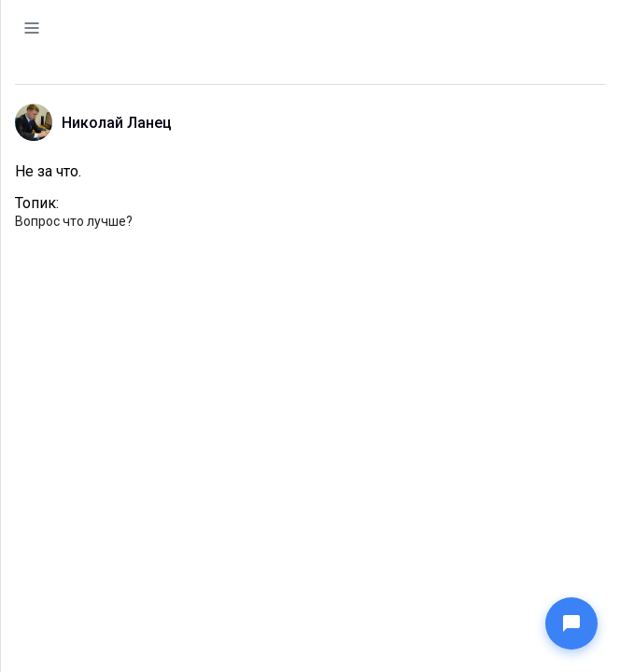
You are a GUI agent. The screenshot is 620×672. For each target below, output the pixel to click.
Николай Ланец (117, 123)
